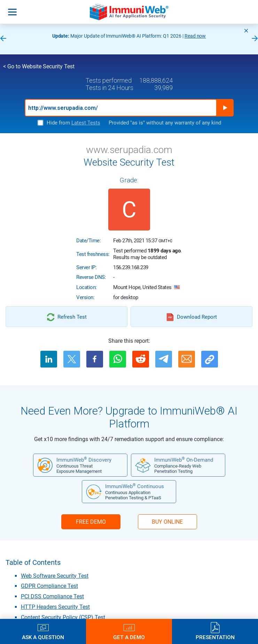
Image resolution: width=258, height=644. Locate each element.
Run (225, 108)
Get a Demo (129, 637)
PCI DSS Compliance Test (52, 596)
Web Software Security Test (55, 576)
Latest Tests (86, 123)
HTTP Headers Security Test (55, 607)
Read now (195, 36)
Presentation (215, 637)
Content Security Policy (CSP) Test (63, 617)
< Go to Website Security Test (39, 66)
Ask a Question (43, 637)
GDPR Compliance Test (49, 586)
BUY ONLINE (167, 522)
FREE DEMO (91, 522)
